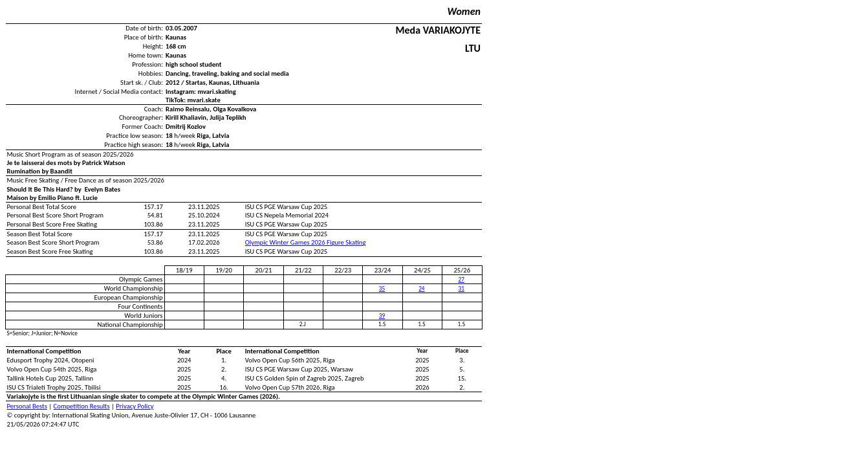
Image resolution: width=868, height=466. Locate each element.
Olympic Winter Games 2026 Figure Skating (306, 242)
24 (421, 289)
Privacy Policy (135, 406)
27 (461, 280)
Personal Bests (27, 406)
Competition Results (82, 406)
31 (461, 289)
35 (382, 289)
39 (382, 316)
